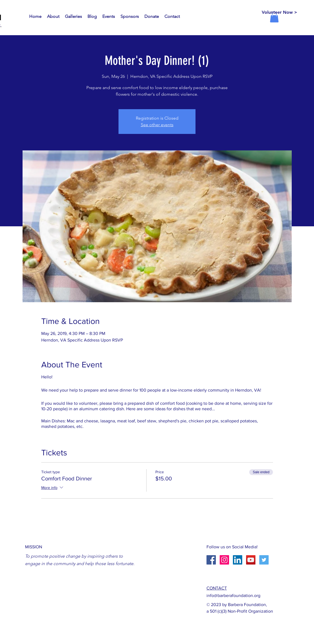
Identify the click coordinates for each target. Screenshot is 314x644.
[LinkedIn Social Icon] (238, 560)
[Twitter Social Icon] (264, 560)
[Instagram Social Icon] (224, 560)
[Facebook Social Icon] (211, 560)
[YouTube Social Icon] (251, 560)
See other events (157, 125)
